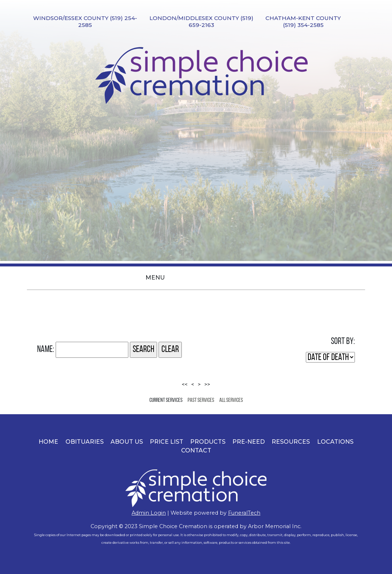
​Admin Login (149, 513)
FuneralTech (244, 513)
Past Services (201, 400)
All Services (231, 400)
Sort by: (343, 342)
